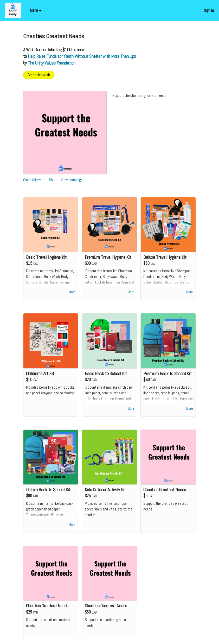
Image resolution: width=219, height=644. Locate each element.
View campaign (72, 180)
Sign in (209, 10)
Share (53, 180)
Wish (30, 50)
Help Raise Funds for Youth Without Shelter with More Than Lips (82, 56)
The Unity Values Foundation (52, 63)
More (72, 292)
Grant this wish (39, 75)
